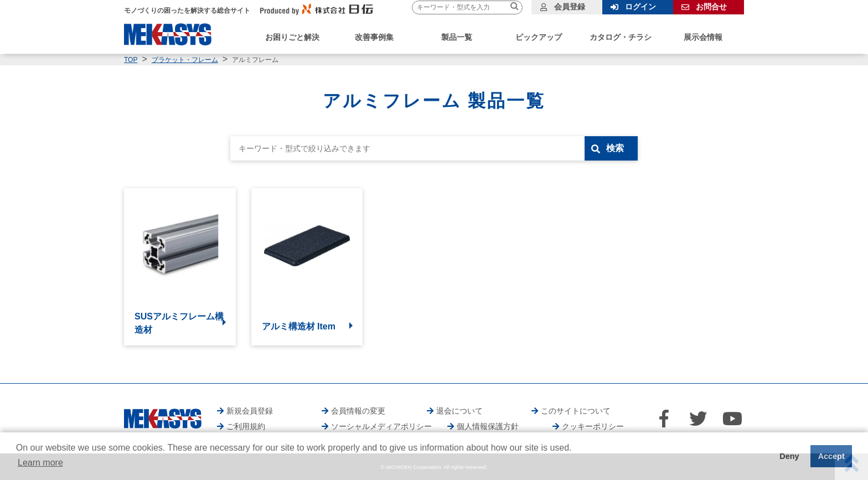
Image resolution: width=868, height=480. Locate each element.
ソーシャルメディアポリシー (381, 426)
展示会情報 (703, 37)
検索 (615, 148)
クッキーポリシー (593, 426)
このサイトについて (576, 411)
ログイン (640, 7)
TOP (131, 60)
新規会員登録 (250, 411)
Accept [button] (831, 456)
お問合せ (711, 7)
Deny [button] (789, 456)
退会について (459, 411)
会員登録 (570, 7)
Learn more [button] (40, 463)
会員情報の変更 (358, 411)
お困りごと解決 (292, 37)
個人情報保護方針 (488, 426)
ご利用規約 (246, 426)
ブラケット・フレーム (185, 60)
